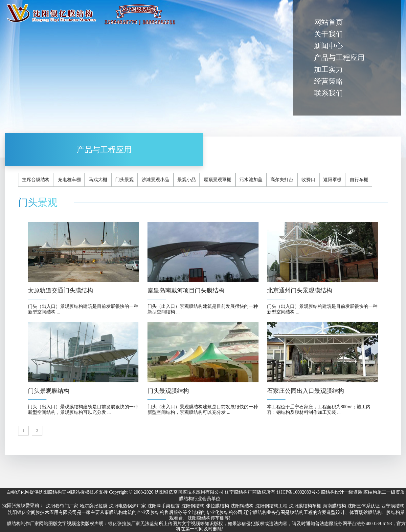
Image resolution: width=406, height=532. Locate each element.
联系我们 (328, 93)
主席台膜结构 (36, 180)
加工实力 (328, 69)
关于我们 (328, 34)
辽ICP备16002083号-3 (298, 492)
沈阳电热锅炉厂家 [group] (127, 506)
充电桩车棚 (69, 180)
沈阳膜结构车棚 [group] (305, 506)
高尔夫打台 (282, 180)
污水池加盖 (251, 180)
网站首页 (328, 22)
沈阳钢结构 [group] (193, 506)
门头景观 (124, 180)
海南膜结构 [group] (334, 506)
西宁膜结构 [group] (393, 506)
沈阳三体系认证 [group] (364, 506)
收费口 (308, 180)
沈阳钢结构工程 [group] (271, 506)
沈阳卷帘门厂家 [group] (62, 506)
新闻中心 (328, 46)
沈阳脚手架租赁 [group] (164, 506)
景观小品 (187, 180)
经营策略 (328, 81)
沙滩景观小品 (155, 180)
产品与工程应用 (339, 58)
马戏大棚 (98, 180)
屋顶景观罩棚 (217, 180)
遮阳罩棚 (332, 180)
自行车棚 (359, 180)
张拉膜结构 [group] (217, 506)
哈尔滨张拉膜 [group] (94, 506)
